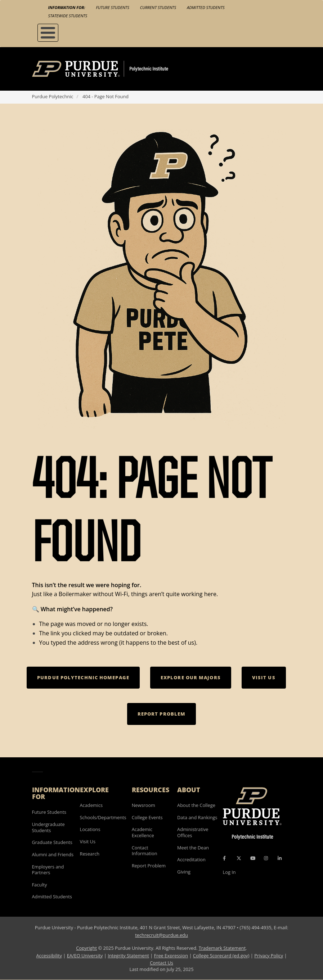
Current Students (158, 7)
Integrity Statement (128, 956)
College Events (147, 817)
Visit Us (88, 841)
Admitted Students (206, 7)
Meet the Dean (193, 848)
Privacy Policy (269, 956)
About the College (196, 805)
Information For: (67, 7)
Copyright (86, 948)
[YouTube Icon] (253, 858)
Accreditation (191, 859)
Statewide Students (68, 16)
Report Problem (149, 866)
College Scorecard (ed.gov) (221, 956)
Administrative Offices (193, 832)
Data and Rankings (197, 817)
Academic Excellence (143, 832)
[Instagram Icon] (266, 858)
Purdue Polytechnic (53, 96)
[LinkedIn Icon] (280, 858)
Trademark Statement (222, 948)
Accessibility (49, 956)
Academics (91, 805)
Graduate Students (52, 842)
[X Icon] (239, 858)
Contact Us (161, 963)
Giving (184, 872)
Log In (229, 872)
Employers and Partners (48, 870)
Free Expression (171, 956)
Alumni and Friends (53, 854)
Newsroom (143, 805)
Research (90, 854)
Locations (90, 829)
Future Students (112, 7)
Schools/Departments (103, 817)
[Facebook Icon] (224, 858)
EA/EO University (85, 956)
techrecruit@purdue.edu (161, 935)
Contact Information (145, 851)
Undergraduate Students (48, 827)
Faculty (40, 885)
